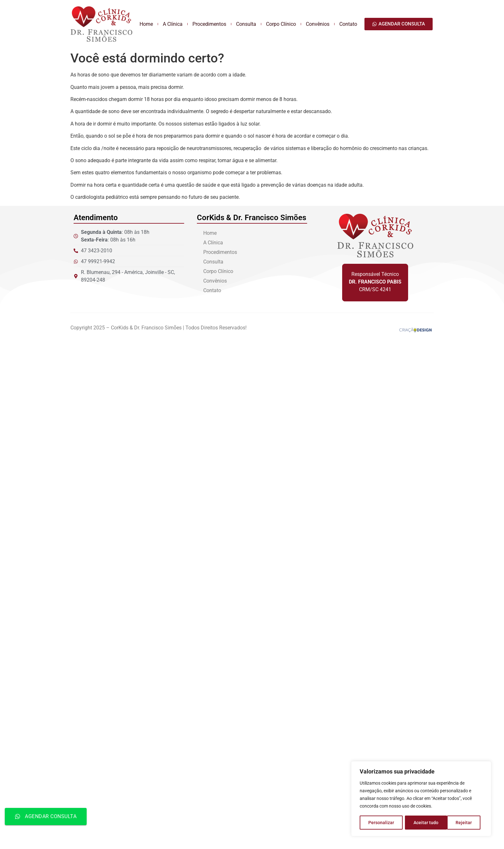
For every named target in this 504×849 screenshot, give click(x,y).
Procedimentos (209, 24)
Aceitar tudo (462, 823)
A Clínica (173, 24)
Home (146, 24)
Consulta (246, 24)
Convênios (318, 24)
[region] (421, 799)
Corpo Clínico (281, 24)
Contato (348, 24)
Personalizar (381, 823)
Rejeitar (422, 823)
